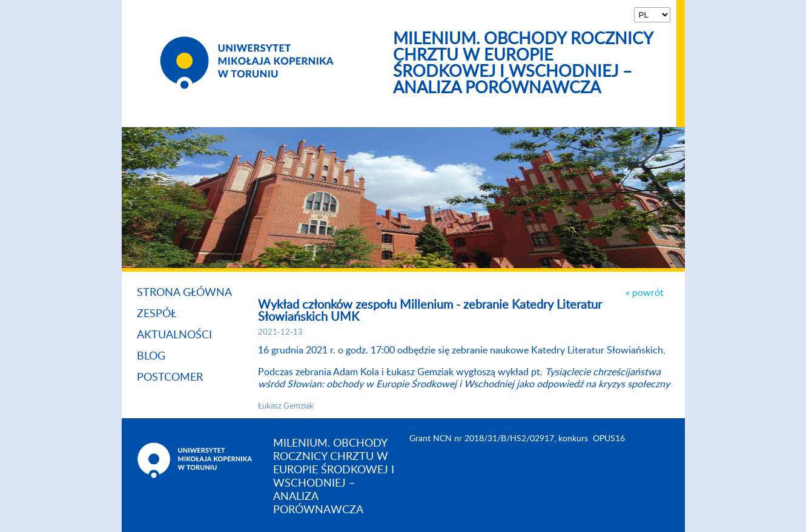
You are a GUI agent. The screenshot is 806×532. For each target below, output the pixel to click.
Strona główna (184, 293)
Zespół (157, 314)
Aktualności (174, 335)
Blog (151, 356)
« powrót (645, 293)
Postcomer (170, 378)
